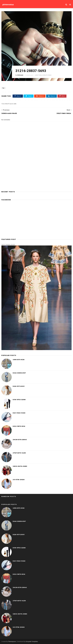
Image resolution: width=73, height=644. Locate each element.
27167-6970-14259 (19, 453)
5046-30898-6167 (19, 373)
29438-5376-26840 (20, 440)
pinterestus (8, 5)
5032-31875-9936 (19, 426)
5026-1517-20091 (19, 386)
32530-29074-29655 (20, 466)
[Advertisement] (36, 220)
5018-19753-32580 (19, 400)
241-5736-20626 (19, 480)
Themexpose (12, 642)
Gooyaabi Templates (32, 642)
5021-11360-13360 (19, 413)
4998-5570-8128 (19, 360)
